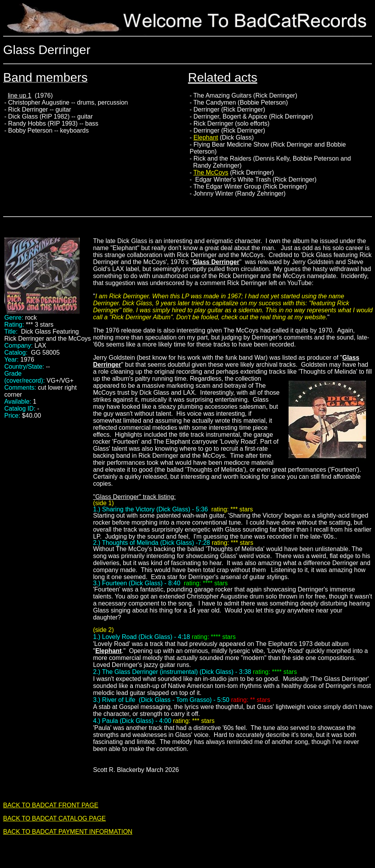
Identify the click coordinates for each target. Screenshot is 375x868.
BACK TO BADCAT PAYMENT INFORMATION (68, 832)
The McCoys (211, 172)
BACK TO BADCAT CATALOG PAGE (55, 818)
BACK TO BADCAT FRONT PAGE (51, 805)
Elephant (206, 137)
